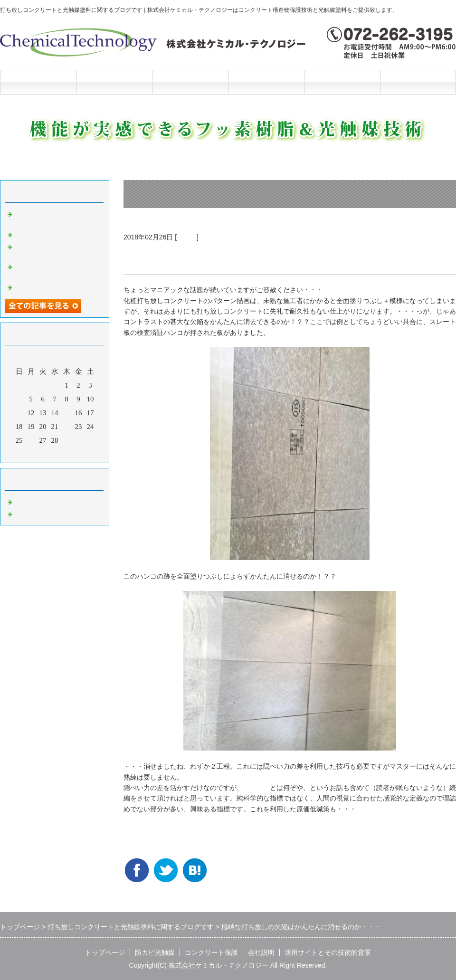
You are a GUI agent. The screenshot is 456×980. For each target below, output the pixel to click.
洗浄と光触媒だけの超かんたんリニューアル (57, 250)
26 (31, 440)
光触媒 (187, 237)
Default (25, 501)
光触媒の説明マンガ (46, 286)
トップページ (38, 82)
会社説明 (266, 82)
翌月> (73, 453)
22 (67, 427)
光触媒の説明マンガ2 (48, 234)
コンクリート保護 (190, 82)
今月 (55, 453)
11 (19, 413)
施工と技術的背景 (342, 82)
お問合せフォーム (418, 82)
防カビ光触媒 (114, 82)
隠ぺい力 (256, 788)
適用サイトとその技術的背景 (328, 952)
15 (67, 413)
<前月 (37, 453)
